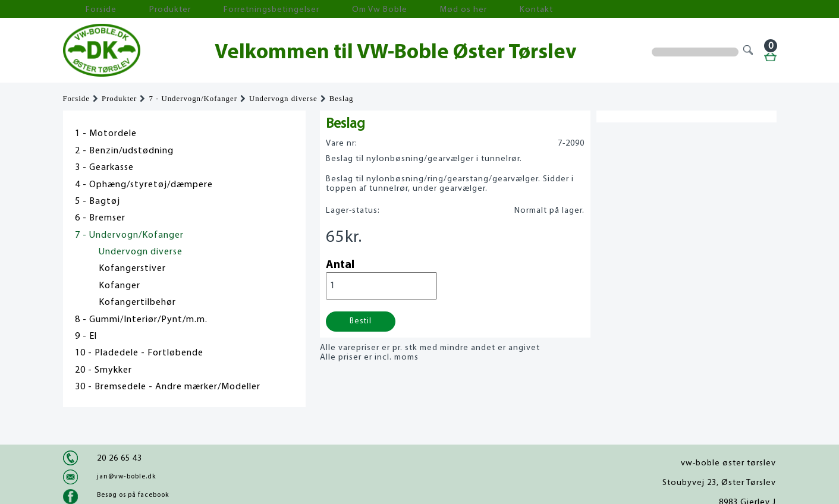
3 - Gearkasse (104, 168)
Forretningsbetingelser (220, 9)
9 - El (86, 336)
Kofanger (120, 286)
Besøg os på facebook (133, 495)
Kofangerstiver (132, 269)
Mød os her (373, 9)
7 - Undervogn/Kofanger (193, 99)
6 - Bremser (100, 218)
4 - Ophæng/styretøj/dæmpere (144, 185)
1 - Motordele (106, 134)
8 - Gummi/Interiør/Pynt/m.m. (141, 320)
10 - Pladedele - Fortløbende (139, 353)
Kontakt (428, 9)
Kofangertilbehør (137, 303)
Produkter (139, 9)
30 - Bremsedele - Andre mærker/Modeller (168, 387)
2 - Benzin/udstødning (124, 151)
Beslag (342, 99)
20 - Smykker (103, 370)
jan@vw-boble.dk (126, 477)
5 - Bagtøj (98, 201)
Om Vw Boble (307, 9)
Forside (87, 9)
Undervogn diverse (283, 99)
